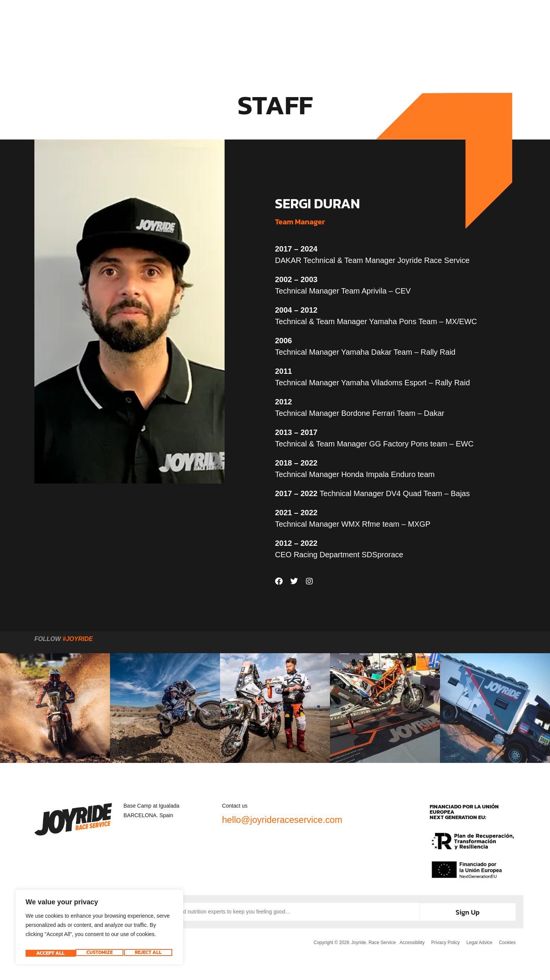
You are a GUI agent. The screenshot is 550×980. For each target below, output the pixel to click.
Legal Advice (479, 941)
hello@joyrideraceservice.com (298, 819)
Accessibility (409, 941)
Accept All (149, 953)
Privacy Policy (444, 941)
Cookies (507, 941)
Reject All (98, 953)
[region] (99, 930)
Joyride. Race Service (371, 941)
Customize (49, 953)
